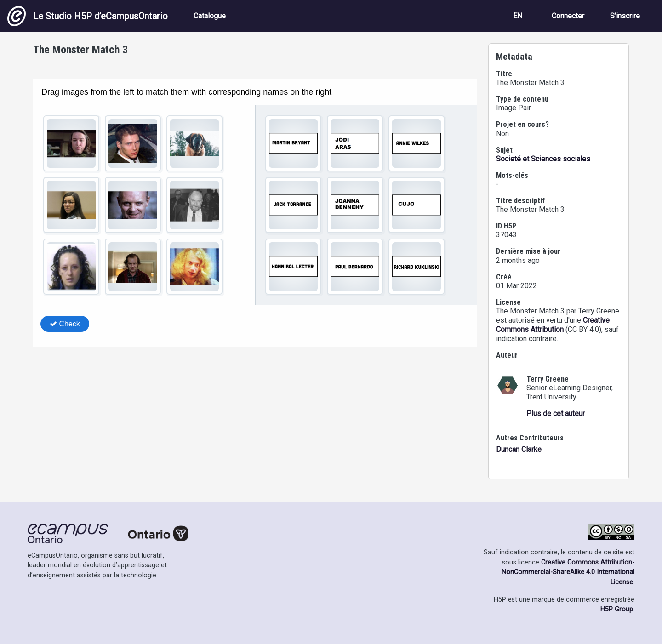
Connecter (568, 16)
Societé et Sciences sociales (543, 159)
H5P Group (617, 609)
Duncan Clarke (519, 449)
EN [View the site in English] (518, 16)
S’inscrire (625, 16)
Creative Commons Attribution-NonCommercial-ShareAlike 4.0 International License (568, 572)
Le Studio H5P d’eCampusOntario (88, 16)
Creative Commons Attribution (553, 325)
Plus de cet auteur (556, 413)
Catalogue (210, 16)
